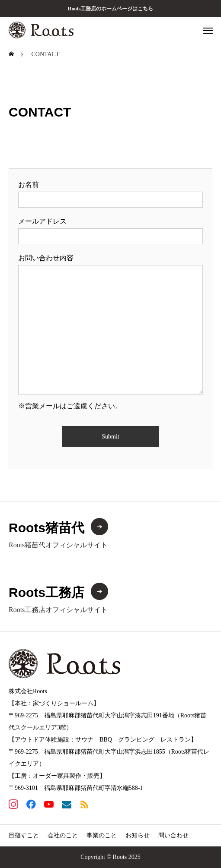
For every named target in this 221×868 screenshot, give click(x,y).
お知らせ (138, 835)
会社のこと (63, 835)
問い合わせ (173, 835)
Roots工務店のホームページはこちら (110, 9)
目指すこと (24, 835)
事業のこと (102, 835)
